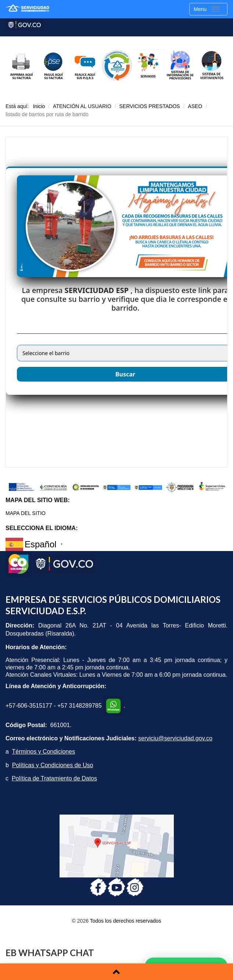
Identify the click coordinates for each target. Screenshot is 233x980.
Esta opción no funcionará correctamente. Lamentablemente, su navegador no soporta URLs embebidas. (116, 302)
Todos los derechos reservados (126, 921)
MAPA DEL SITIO (26, 513)
